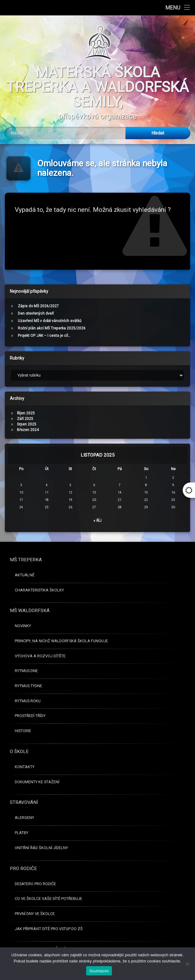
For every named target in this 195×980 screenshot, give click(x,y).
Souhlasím (99, 971)
